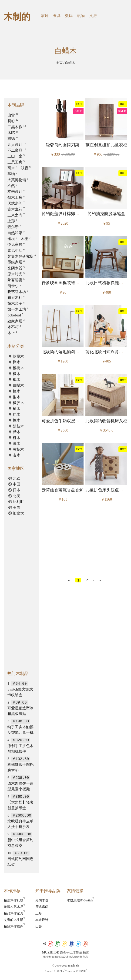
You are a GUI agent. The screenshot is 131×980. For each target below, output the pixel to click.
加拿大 (18, 513)
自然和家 (16, 233)
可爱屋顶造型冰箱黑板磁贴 (20, 708)
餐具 (57, 16)
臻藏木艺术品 (13, 907)
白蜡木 (18, 385)
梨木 (17, 397)
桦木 (17, 432)
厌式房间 (16, 203)
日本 (17, 490)
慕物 (12, 174)
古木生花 (16, 209)
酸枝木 (18, 426)
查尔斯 (14, 227)
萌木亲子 (16, 304)
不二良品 (17, 150)
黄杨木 (18, 449)
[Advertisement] (84, 541)
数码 (69, 16)
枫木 (17, 380)
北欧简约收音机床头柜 (106, 421)
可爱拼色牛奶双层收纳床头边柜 (71, 421)
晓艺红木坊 (18, 292)
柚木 (17, 409)
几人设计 (17, 145)
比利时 (18, 502)
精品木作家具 (13, 913)
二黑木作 (17, 127)
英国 (17, 507)
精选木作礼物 (13, 900)
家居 (45, 16)
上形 (12, 221)
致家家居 (16, 321)
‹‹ (69, 580)
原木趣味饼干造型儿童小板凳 (20, 783)
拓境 (12, 239)
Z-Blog (61, 971)
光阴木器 (16, 268)
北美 (17, 496)
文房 (93, 16)
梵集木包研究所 (22, 256)
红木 (17, 414)
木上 (12, 333)
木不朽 (14, 327)
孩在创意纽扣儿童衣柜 (106, 145)
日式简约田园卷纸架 (20, 859)
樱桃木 (18, 368)
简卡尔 (14, 286)
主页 (59, 63)
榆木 (17, 420)
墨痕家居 (16, 262)
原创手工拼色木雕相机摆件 (20, 746)
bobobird (15, 315)
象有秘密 (16, 280)
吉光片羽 (81, 971)
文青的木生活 (13, 920)
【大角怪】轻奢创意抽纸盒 (20, 802)
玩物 (81, 16)
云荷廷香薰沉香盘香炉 (63, 490)
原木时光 (16, 274)
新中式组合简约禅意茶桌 (20, 840)
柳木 (17, 438)
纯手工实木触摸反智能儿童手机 (20, 727)
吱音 (26, 168)
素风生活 (16, 251)
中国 (17, 484)
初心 (13, 121)
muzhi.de (74, 966)
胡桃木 (18, 356)
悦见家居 (16, 244)
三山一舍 (16, 156)
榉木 (17, 362)
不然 (12, 186)
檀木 (17, 391)
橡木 (17, 374)
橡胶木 (18, 403)
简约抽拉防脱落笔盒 (106, 214)
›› (100, 580)
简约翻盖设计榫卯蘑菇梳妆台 (69, 214)
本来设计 (16, 191)
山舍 (13, 115)
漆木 (17, 443)
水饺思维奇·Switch (80, 900)
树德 (13, 138)
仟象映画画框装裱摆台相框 (67, 283)
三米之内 (16, 215)
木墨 (26, 239)
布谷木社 (16, 297)
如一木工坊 (18, 309)
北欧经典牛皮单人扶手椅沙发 (20, 821)
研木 (12, 168)
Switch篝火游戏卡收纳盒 (20, 689)
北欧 (17, 478)
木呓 (13, 133)
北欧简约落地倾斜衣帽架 (65, 352)
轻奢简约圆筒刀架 (63, 145)
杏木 (17, 455)
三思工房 (16, 162)
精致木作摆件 (13, 926)
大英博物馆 (18, 180)
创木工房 (16, 198)
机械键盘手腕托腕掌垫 (20, 764)
